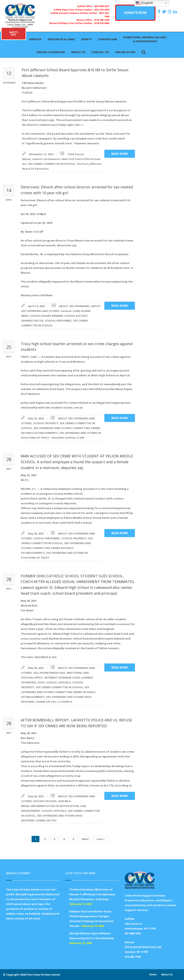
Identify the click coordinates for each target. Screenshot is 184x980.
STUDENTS (65, 702)
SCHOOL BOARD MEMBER (47, 316)
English (144, 3)
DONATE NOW (135, 13)
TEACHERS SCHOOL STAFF (68, 438)
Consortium (107, 39)
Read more (120, 154)
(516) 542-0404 (102, 23)
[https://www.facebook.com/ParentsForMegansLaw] (160, 12)
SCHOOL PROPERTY (46, 423)
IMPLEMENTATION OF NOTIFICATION (55, 806)
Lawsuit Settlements (46, 159)
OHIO (41, 682)
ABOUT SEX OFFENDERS (74, 306)
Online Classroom (51, 52)
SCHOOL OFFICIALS (59, 682)
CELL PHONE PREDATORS (49, 673)
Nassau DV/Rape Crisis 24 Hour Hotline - (72, 23)
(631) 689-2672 (102, 6)
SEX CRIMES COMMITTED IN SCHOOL (52, 164)
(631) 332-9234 (102, 10)
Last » (101, 839)
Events (86, 39)
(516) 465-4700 (102, 20)
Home (153, 974)
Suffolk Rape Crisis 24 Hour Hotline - (74, 10)
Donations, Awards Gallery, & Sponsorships (145, 39)
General (66, 311)
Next (85, 839)
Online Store (125, 52)
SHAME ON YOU (46, 702)
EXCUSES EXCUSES (45, 801)
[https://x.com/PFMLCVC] (165, 12)
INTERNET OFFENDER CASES (62, 678)
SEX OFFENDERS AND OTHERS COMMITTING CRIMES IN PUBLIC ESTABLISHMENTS (56, 548)
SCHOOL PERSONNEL (58, 321)
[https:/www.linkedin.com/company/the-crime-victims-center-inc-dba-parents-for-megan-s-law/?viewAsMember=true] (176, 12)
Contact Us (100, 52)
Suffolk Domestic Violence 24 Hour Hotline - (75, 13)
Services (35, 39)
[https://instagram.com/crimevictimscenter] (170, 12)
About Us (78, 52)
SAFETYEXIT (14, 34)
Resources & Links (61, 39)
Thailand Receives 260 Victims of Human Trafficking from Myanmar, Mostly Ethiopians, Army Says (93, 894)
